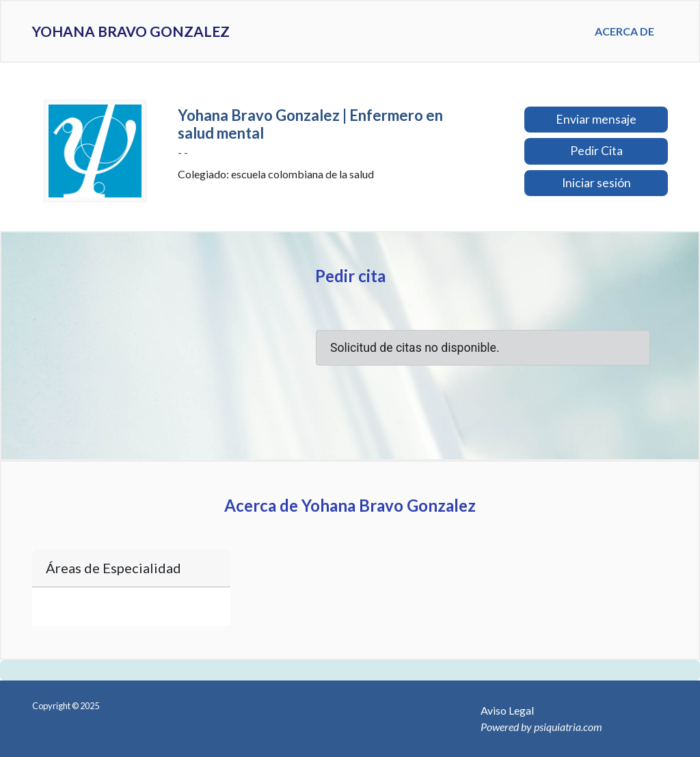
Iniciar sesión (596, 183)
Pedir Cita (596, 151)
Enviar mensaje (596, 119)
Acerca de (624, 31)
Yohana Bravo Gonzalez (161, 31)
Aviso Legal (507, 710)
